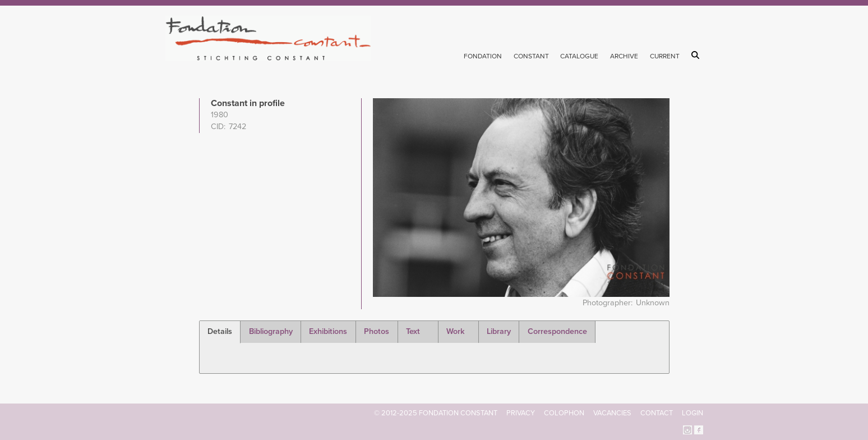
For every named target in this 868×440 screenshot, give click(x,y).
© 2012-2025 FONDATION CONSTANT (436, 413)
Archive (624, 56)
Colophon (564, 413)
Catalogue (579, 56)
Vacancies (612, 413)
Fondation (483, 56)
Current (665, 56)
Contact (657, 413)
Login (692, 413)
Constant (531, 56)
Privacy (521, 413)
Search (697, 55)
